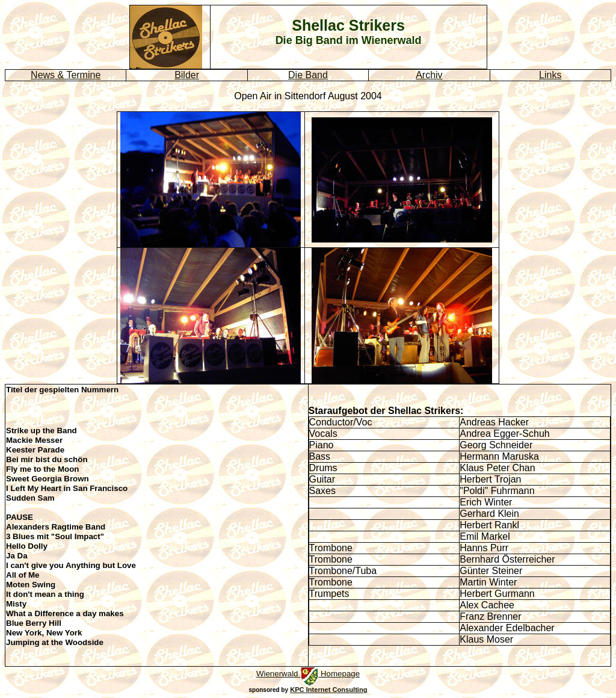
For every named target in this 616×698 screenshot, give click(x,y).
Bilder (187, 75)
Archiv (429, 75)
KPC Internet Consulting (328, 690)
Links (550, 75)
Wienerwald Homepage (308, 674)
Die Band (308, 75)
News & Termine (66, 75)
